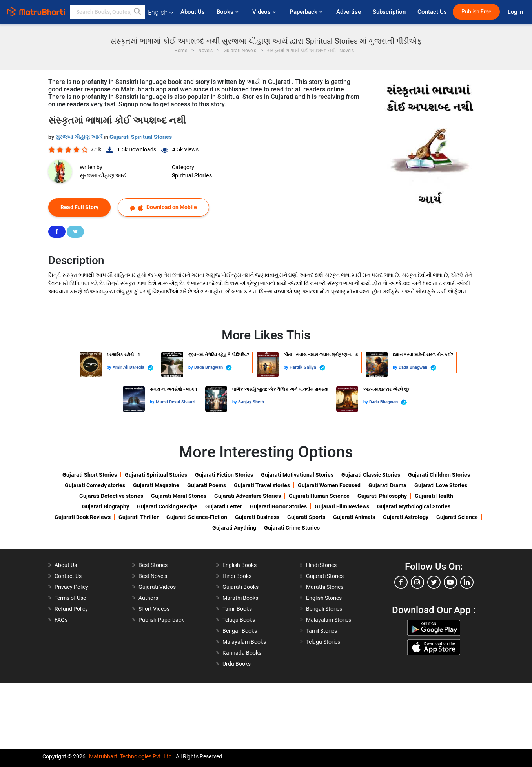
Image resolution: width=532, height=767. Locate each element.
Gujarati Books (240, 587)
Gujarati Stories (325, 576)
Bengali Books (240, 631)
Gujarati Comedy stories (95, 485)
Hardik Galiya (307, 368)
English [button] (160, 12)
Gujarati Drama (387, 485)
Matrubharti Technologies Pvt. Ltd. (131, 756)
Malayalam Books (244, 642)
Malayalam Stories (329, 620)
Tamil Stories (322, 631)
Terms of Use (70, 598)
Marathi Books (240, 598)
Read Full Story (79, 207)
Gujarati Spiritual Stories (141, 137)
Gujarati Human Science (319, 496)
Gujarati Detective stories (111, 496)
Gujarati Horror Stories (278, 506)
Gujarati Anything (234, 528)
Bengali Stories (324, 609)
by (110, 367)
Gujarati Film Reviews (342, 506)
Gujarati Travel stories (262, 485)
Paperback (307, 12)
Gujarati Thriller (138, 517)
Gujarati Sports (306, 517)
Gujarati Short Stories (90, 475)
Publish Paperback (161, 620)
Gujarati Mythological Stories (414, 506)
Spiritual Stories (192, 175)
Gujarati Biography (106, 506)
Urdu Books (237, 664)
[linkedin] (467, 582)
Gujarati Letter (224, 506)
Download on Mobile (163, 207)
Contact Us (432, 12)
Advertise (349, 12)
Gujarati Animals (354, 517)
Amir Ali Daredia (133, 368)
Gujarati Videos (157, 587)
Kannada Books (242, 653)
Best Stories (153, 565)
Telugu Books (239, 620)
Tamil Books (237, 609)
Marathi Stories (325, 587)
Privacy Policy (71, 587)
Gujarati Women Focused (329, 485)
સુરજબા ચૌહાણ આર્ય (79, 137)
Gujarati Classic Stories (371, 475)
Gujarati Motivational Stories (297, 475)
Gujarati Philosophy (382, 496)
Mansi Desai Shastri (176, 402)
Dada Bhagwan (213, 368)
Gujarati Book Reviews (83, 517)
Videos (265, 12)
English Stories (324, 598)
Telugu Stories (323, 642)
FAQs (61, 620)
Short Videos (154, 609)
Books (229, 12)
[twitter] (434, 582)
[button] (138, 12)
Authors (148, 598)
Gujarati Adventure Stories (248, 496)
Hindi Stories (321, 565)
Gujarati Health (434, 496)
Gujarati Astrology (406, 517)
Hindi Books (237, 576)
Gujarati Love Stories (441, 485)
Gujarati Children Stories (439, 475)
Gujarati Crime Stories (292, 528)
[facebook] (401, 582)
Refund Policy (71, 609)
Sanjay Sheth (251, 402)
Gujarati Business (257, 517)
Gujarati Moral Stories (179, 496)
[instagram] (417, 582)
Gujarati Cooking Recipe (167, 506)
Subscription (389, 12)
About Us (193, 12)
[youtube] (450, 582)
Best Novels (153, 576)
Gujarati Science (457, 517)
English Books (240, 565)
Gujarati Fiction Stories (224, 475)
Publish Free (476, 12)
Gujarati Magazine (156, 485)
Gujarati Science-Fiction (197, 517)
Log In (516, 12)
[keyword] (107, 12)
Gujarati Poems (207, 485)
